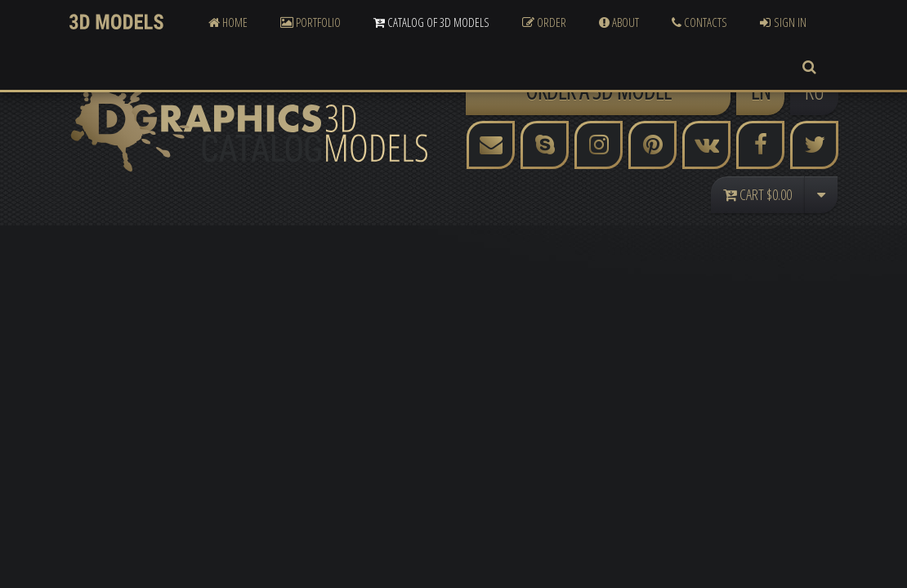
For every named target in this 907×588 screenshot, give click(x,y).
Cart (757, 194)
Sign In (783, 22)
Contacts (699, 22)
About (619, 22)
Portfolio (311, 22)
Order (544, 22)
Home (228, 22)
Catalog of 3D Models (431, 22)
